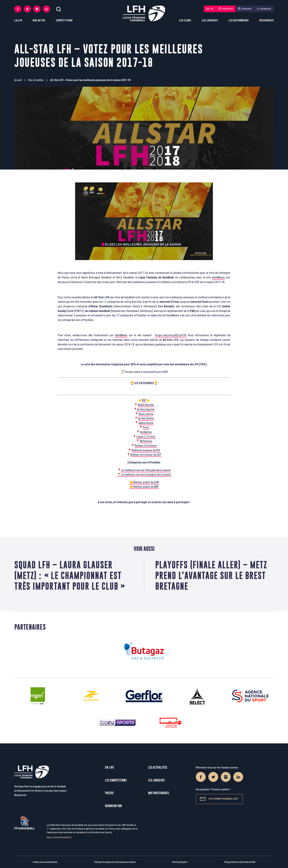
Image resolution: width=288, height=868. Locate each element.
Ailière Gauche (146, 405)
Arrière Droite (146, 419)
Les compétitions (116, 780)
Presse (109, 793)
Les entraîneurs (239, 21)
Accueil (18, 80)
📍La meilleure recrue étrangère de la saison (144, 475)
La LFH (18, 21)
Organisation (113, 806)
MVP (144, 401)
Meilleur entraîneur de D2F (146, 455)
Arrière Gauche (146, 410)
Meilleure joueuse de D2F (146, 450)
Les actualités (158, 767)
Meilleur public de (146, 487)
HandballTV (226, 9)
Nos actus (39, 21)
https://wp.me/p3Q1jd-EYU (171, 335)
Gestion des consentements (45, 862)
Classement (264, 9)
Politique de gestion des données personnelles (115, 862)
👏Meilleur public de (144, 482)
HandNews (218, 278)
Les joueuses (210, 21)
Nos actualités (36, 80)
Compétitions (64, 21)
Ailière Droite (146, 423)
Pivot (146, 428)
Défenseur (146, 441)
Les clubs (185, 21)
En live (110, 767)
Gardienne (146, 432)
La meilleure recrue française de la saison (146, 470)
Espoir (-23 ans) (146, 437)
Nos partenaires (159, 793)
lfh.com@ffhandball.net (219, 799)
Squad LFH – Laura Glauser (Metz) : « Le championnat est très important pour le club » (70, 575)
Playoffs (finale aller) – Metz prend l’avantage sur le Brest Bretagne (211, 575)
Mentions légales (180, 862)
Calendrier (245, 9)
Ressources (267, 21)
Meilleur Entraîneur (146, 446)
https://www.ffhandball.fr (59, 837)
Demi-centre (146, 414)
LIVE (210, 9)
